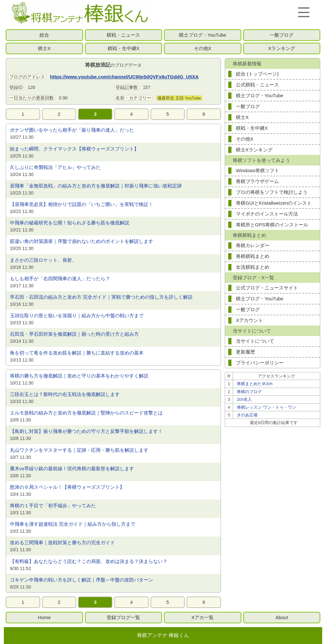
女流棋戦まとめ (253, 267)
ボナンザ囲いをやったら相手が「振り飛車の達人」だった (72, 130)
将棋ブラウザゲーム (257, 181)
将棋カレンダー (253, 245)
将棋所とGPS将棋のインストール (272, 225)
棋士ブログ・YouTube (203, 35)
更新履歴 (245, 352)
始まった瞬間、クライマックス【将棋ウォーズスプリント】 (74, 149)
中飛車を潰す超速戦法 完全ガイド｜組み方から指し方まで (73, 524)
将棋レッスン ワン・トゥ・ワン (266, 407)
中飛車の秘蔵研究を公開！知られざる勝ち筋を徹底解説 (70, 223)
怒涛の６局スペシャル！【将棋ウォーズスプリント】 (67, 487)
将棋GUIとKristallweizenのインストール (274, 204)
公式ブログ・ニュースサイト (267, 288)
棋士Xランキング (254, 150)
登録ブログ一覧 (123, 617)
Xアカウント (249, 320)
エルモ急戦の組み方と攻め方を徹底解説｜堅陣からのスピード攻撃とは (86, 413)
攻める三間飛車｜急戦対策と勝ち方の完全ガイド (62, 542)
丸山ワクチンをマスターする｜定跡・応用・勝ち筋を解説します (79, 450)
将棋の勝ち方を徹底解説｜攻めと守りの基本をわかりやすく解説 (79, 376)
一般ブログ (282, 35)
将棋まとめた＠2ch (255, 384)
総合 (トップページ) (257, 74)
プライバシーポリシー (260, 363)
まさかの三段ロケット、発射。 (43, 260)
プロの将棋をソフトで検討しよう (272, 192)
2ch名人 (244, 399)
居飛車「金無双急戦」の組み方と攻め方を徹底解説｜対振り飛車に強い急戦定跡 (96, 186)
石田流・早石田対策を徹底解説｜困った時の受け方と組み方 (74, 334)
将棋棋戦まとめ (253, 256)
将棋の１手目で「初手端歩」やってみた (53, 505)
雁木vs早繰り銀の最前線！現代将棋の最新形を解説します (72, 468)
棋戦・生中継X (124, 48)
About (282, 617)
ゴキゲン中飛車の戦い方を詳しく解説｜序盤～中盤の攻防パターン (81, 580)
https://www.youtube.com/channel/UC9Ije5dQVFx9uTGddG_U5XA (124, 77)
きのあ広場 (247, 415)
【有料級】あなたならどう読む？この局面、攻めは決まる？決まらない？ (89, 561)
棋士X (44, 48)
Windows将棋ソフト (258, 170)
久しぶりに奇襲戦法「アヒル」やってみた (55, 167)
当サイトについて (255, 341)
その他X (203, 48)
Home (44, 617)
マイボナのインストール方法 (267, 214)
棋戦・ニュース (123, 35)
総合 (44, 35)
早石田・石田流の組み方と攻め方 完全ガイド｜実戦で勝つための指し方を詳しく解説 (101, 297)
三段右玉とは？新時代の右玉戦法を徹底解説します (65, 394)
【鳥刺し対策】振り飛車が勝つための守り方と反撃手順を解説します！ (86, 431)
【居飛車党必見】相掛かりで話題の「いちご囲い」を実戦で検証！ (81, 204)
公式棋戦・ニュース (257, 85)
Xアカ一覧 (202, 617)
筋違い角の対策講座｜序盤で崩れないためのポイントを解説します (81, 241)
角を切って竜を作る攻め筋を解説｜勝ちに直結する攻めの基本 (77, 353)
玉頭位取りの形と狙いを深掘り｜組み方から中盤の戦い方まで (77, 315)
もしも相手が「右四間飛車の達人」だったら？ (60, 278)
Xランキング (282, 48)
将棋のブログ (249, 392)
